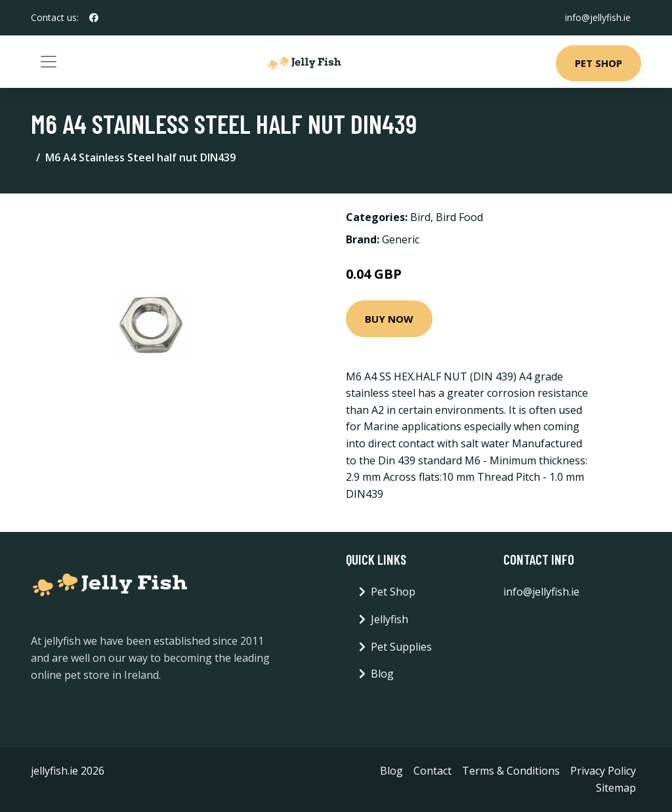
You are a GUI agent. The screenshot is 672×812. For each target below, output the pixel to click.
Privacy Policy (603, 771)
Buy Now (389, 319)
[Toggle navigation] (49, 62)
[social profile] (94, 18)
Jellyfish (389, 619)
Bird (420, 217)
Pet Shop (598, 63)
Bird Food (459, 217)
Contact (432, 771)
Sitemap (616, 788)
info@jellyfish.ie (598, 17)
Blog (382, 674)
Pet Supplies (401, 647)
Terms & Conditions (511, 771)
